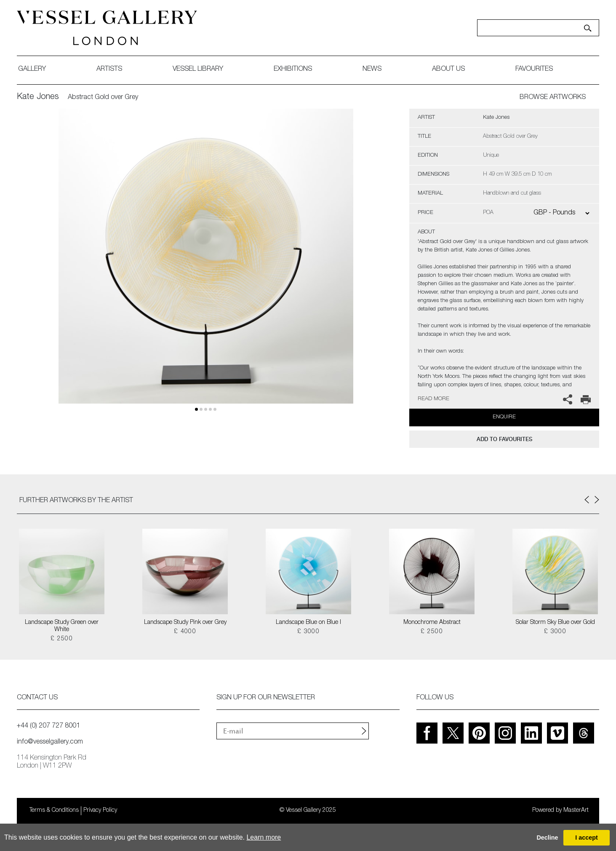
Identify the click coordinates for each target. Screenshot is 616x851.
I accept (587, 838)
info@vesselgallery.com (50, 742)
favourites (534, 70)
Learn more (264, 837)
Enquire (504, 417)
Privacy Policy (100, 811)
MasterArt (576, 811)
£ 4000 (185, 632)
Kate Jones (38, 97)
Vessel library (198, 70)
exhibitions (293, 70)
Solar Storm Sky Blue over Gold (555, 623)
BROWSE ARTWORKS (553, 98)
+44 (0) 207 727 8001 (48, 726)
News (372, 70)
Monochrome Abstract (432, 623)
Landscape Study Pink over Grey (185, 623)
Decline (547, 838)
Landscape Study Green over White (62, 626)
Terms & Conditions (54, 811)
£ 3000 (308, 632)
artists (109, 70)
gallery (32, 70)
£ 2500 (62, 639)
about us (448, 70)
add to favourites (504, 439)
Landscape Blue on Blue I (308, 623)
